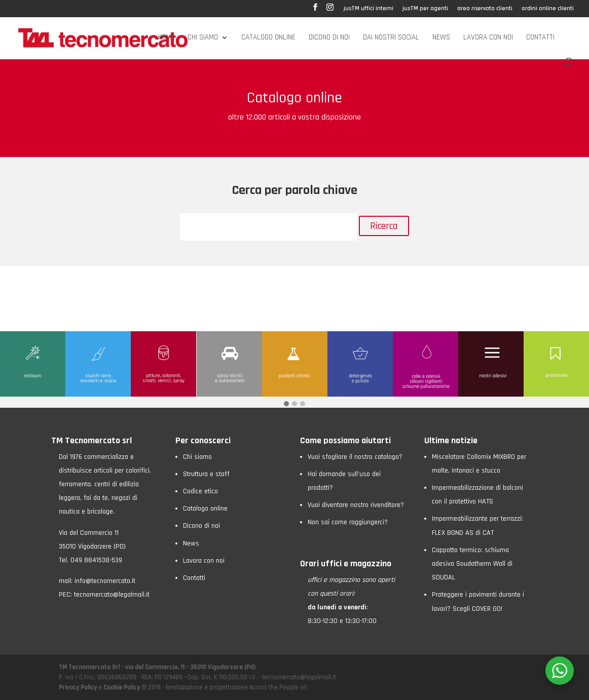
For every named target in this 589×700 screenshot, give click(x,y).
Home (166, 38)
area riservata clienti (485, 9)
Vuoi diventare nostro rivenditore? (356, 505)
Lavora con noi (488, 38)
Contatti (540, 38)
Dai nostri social (391, 38)
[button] (286, 404)
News (441, 38)
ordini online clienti (548, 9)
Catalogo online (268, 38)
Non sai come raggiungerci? (348, 522)
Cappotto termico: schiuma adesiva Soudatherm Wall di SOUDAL (472, 564)
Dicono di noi (329, 38)
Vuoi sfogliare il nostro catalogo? (355, 457)
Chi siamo (203, 38)
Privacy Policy (79, 687)
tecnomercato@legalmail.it (112, 595)
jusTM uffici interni (369, 9)
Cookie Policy (122, 687)
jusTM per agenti (425, 9)
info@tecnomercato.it (105, 581)
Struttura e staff (206, 474)
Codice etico (200, 491)
